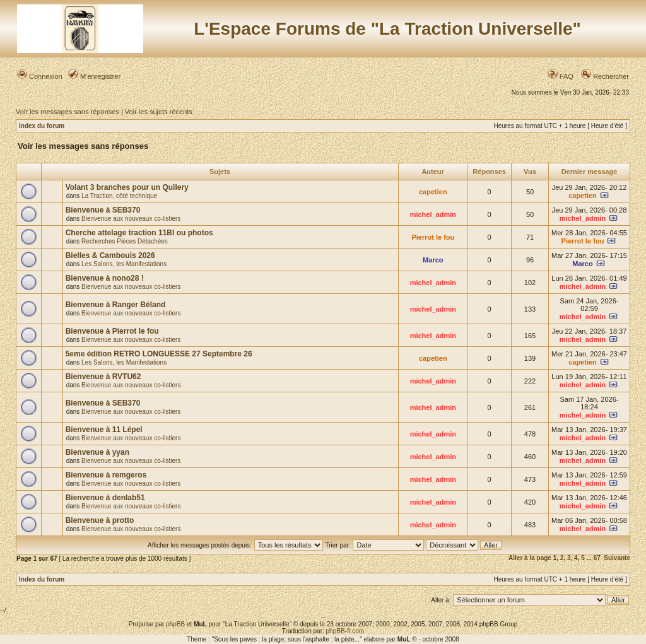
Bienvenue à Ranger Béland (116, 305)
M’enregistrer (94, 76)
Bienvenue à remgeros (106, 475)
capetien (433, 192)
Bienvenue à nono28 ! (105, 278)
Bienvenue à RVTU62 (103, 377)
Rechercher (605, 76)
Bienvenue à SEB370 (103, 210)
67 (597, 558)
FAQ (561, 76)
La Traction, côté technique (119, 196)
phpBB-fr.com (345, 631)
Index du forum (42, 126)
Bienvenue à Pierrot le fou (112, 331)
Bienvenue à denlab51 (105, 498)
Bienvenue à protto (100, 520)
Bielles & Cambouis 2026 (110, 255)
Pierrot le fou (433, 237)
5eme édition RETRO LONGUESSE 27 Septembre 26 (159, 354)
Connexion (40, 76)
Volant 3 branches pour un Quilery (127, 187)
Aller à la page (530, 558)
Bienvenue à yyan (97, 452)
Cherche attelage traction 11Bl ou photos (139, 233)
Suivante (617, 558)
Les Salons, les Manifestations (124, 264)
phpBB (175, 624)
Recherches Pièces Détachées (125, 241)
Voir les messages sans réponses (68, 112)
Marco (433, 260)
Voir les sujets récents (159, 112)
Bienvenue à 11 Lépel (104, 430)
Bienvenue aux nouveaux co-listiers (131, 219)
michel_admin (433, 214)
